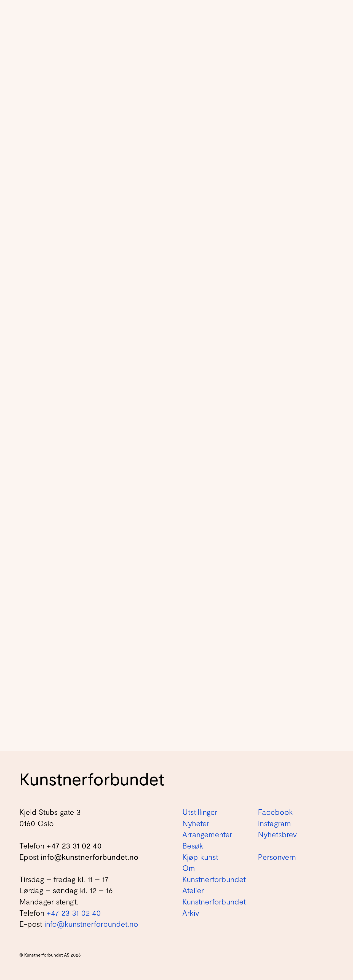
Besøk (193, 845)
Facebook (275, 812)
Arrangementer (207, 834)
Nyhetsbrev (277, 834)
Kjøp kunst (200, 857)
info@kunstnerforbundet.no (90, 857)
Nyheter (196, 823)
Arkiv (191, 913)
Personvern (277, 857)
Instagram (274, 823)
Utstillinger (200, 812)
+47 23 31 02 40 (74, 845)
